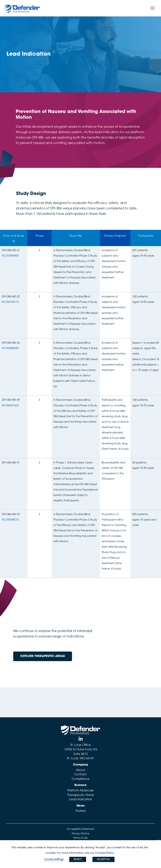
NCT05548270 (10, 520)
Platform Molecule (80, 791)
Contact (80, 775)
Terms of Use (80, 838)
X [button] (158, 842)
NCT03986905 (10, 256)
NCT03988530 (10, 348)
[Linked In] (81, 739)
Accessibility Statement (80, 829)
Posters (81, 811)
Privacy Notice (81, 834)
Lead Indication (80, 800)
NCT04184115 (10, 302)
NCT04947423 (10, 406)
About (80, 770)
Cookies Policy (104, 853)
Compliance (81, 779)
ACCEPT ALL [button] (103, 859)
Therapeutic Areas (80, 795)
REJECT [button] (78, 859)
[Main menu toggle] (153, 8)
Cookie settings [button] (54, 859)
